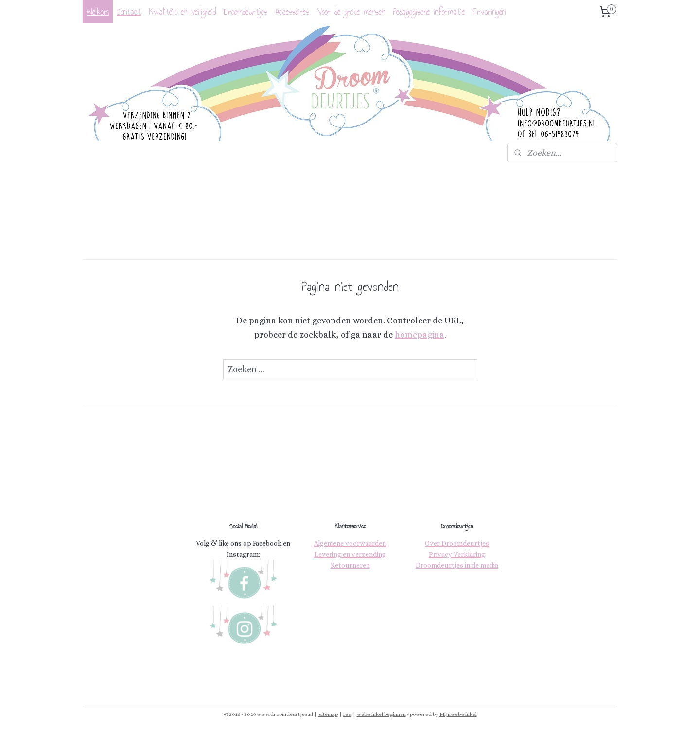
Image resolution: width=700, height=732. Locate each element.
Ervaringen (489, 12)
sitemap (328, 714)
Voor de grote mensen (351, 12)
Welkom (98, 12)
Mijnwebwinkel (458, 714)
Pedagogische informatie (429, 12)
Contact (129, 12)
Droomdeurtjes (245, 12)
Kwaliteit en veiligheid (182, 12)
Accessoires (292, 12)
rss (347, 714)
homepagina (420, 335)
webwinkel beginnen (381, 714)
